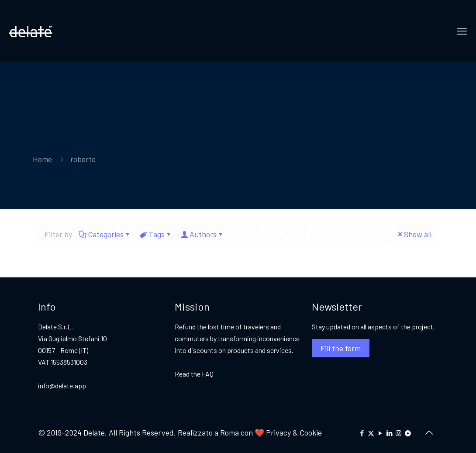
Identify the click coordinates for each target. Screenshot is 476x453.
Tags (156, 234)
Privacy (278, 432)
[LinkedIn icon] (389, 433)
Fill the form (341, 348)
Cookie (311, 432)
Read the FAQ (194, 374)
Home (42, 159)
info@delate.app (62, 386)
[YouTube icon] (380, 433)
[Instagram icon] (398, 433)
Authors (202, 234)
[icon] (408, 433)
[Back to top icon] (429, 432)
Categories (105, 234)
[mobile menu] (462, 31)
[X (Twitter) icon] (371, 433)
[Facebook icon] (362, 433)
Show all (414, 234)
